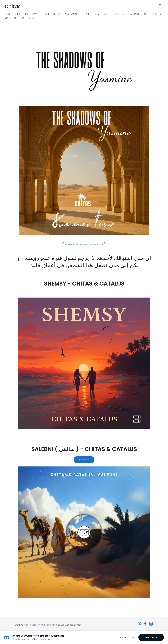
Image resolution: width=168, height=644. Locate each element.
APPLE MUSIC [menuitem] (71, 14)
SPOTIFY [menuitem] (57, 14)
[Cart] (160, 5)
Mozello (32, 625)
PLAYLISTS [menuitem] (157, 14)
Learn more (151, 637)
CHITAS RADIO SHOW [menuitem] (24, 18)
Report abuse (127, 637)
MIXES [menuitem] (7, 18)
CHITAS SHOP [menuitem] (119, 14)
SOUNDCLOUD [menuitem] (102, 14)
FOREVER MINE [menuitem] (32, 14)
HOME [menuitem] (7, 14)
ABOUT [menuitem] (46, 14)
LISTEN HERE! (84, 460)
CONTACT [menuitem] (134, 14)
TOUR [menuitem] (146, 14)
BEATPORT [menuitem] (86, 14)
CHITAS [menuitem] (18, 14)
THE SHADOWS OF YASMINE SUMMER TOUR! (84, 245)
